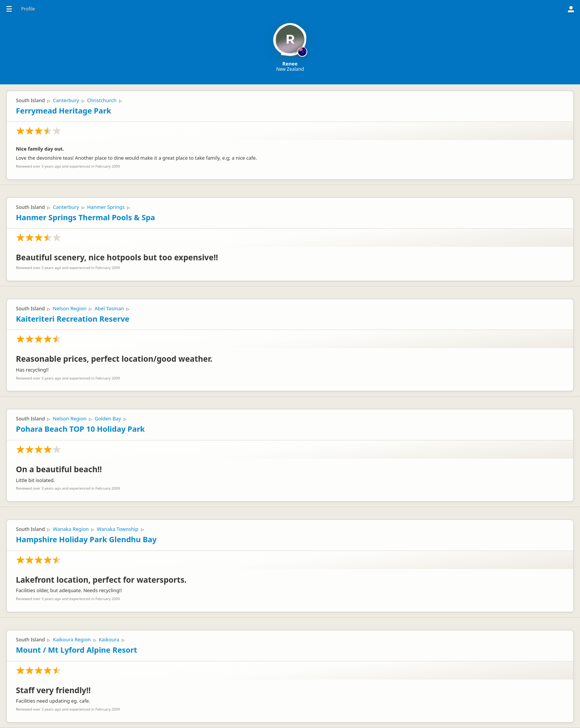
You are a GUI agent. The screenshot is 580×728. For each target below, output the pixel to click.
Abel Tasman (109, 308)
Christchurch (102, 100)
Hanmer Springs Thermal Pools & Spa (86, 217)
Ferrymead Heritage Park (64, 111)
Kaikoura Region (72, 639)
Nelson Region (70, 308)
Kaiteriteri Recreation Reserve (73, 319)
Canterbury (66, 100)
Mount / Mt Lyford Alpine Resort (76, 650)
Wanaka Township (118, 529)
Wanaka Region (71, 529)
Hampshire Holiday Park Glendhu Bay (86, 539)
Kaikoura (109, 639)
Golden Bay (108, 418)
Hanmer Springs (106, 207)
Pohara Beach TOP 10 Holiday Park (80, 429)
